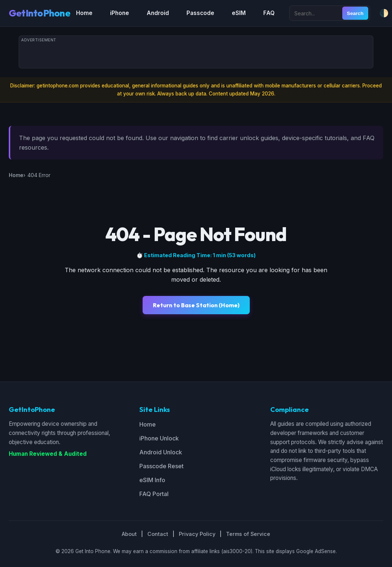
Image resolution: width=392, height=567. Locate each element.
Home (84, 13)
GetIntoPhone (39, 13)
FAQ (269, 13)
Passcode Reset (161, 466)
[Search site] (317, 13)
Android (158, 13)
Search (355, 13)
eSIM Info (152, 480)
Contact (158, 534)
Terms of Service (248, 534)
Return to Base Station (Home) (196, 305)
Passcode (200, 13)
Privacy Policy (197, 534)
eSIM (239, 13)
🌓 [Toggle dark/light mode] (384, 13)
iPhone (120, 13)
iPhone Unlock (159, 438)
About (129, 534)
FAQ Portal (154, 494)
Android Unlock (161, 452)
